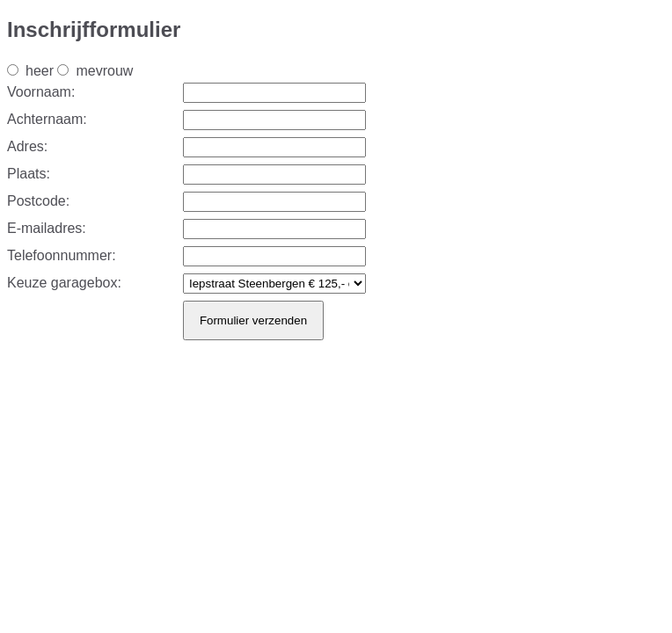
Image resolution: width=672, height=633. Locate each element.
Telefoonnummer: (62, 255)
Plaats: (29, 174)
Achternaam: (47, 119)
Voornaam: (41, 92)
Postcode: (38, 201)
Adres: (27, 146)
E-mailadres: (47, 228)
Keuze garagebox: (64, 283)
